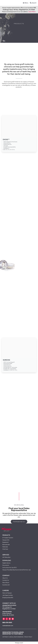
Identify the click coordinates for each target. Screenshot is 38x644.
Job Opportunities (8, 595)
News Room (6, 582)
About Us (5, 578)
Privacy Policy (28, 637)
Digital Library (6, 563)
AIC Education (6, 557)
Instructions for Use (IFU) (10, 567)
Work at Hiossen (7, 593)
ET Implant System (8, 538)
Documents (6, 565)
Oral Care (5, 549)
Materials (5, 547)
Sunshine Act (6, 585)
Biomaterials (6, 544)
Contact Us (6, 580)
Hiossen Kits (6, 540)
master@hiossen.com (8, 626)
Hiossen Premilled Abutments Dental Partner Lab (16, 570)
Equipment (6, 542)
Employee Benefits (8, 597)
